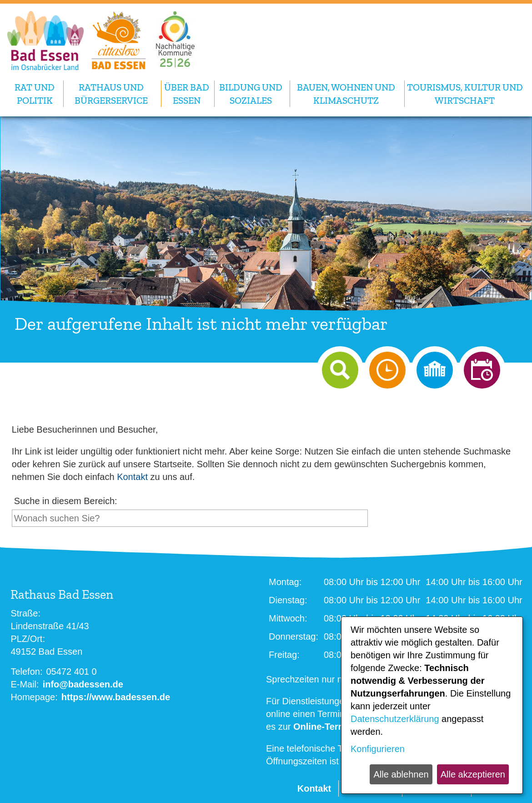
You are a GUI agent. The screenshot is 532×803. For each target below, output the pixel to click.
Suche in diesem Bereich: (66, 501)
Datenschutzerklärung (395, 719)
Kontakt (132, 477)
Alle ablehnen (401, 774)
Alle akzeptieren (473, 774)
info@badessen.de (83, 684)
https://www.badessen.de (116, 697)
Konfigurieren (378, 749)
